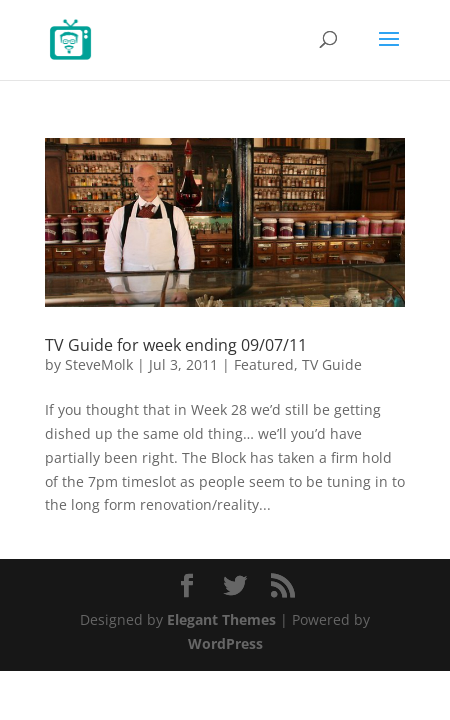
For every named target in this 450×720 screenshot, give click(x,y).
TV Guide (332, 364)
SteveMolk (99, 364)
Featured (264, 364)
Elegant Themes (221, 619)
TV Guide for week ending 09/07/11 (176, 345)
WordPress (225, 643)
